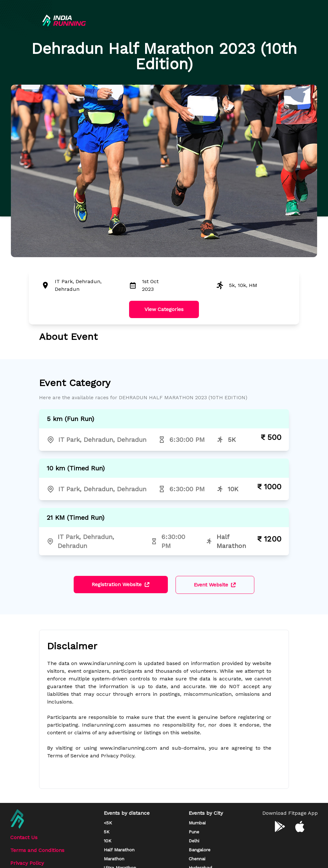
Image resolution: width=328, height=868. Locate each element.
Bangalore (200, 850)
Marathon (114, 859)
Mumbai (197, 823)
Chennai (197, 859)
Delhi (194, 841)
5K (107, 832)
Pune (194, 832)
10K (108, 841)
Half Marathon (119, 850)
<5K (108, 823)
